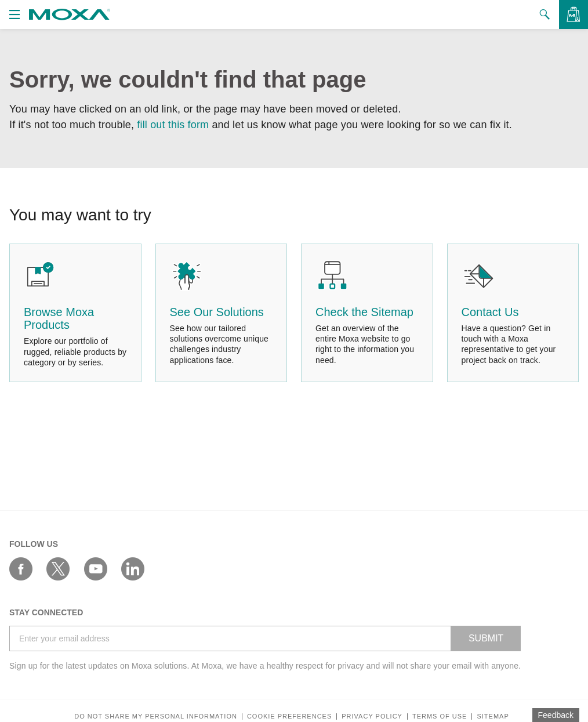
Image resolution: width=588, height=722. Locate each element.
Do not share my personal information (156, 716)
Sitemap (493, 716)
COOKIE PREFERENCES (289, 716)
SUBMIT (486, 638)
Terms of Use (440, 716)
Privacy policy (372, 716)
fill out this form (173, 125)
